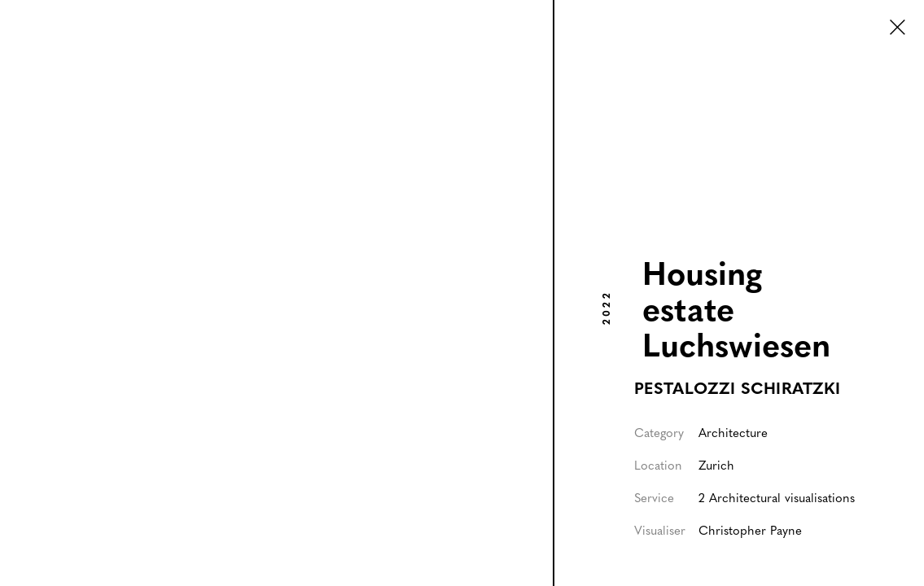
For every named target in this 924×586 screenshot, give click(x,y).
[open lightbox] (277, 293)
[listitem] (277, 293)
